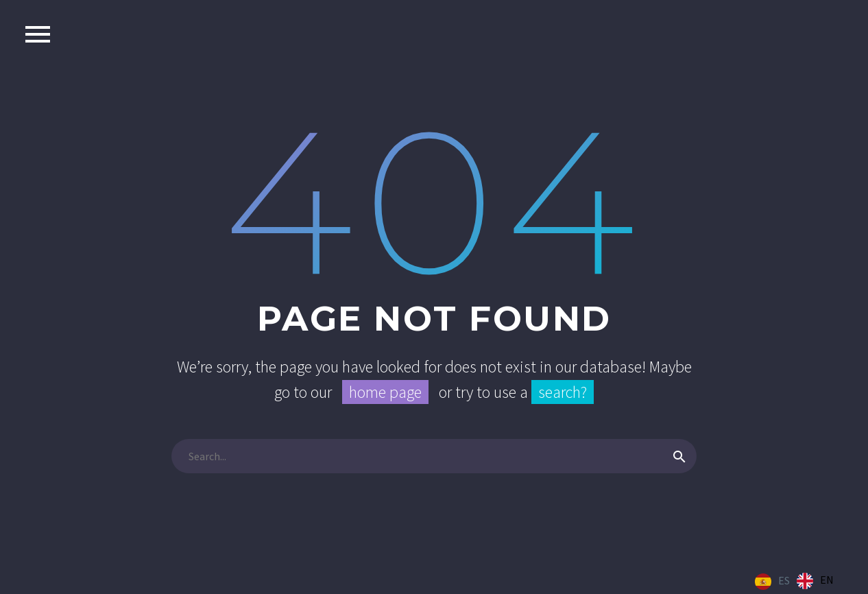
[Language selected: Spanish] (798, 581)
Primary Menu (38, 34)
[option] (815, 581)
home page (385, 392)
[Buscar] (434, 456)
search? (563, 392)
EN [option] (827, 580)
